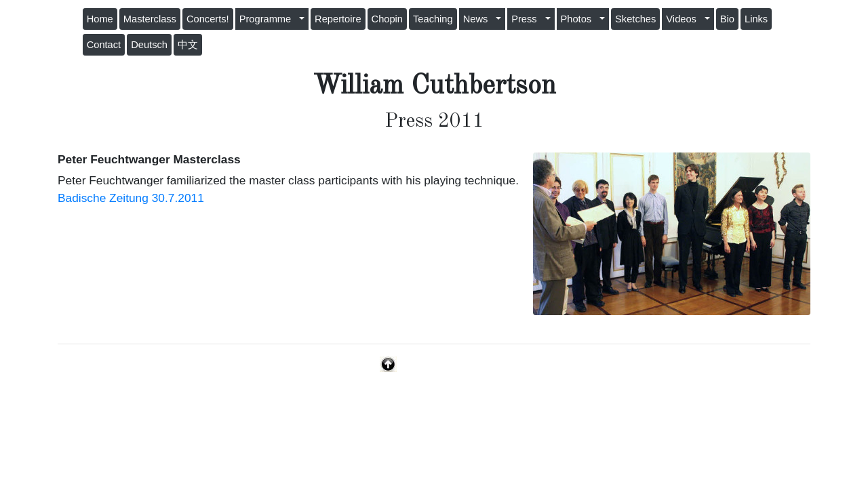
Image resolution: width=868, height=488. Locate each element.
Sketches (635, 19)
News (478, 19)
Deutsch (149, 45)
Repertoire (338, 19)
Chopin (387, 19)
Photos (579, 19)
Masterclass (150, 19)
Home (100, 19)
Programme (268, 19)
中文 (188, 45)
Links (756, 19)
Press (527, 19)
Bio (727, 19)
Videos (684, 19)
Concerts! (208, 19)
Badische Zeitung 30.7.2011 (131, 198)
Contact (104, 45)
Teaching (433, 19)
